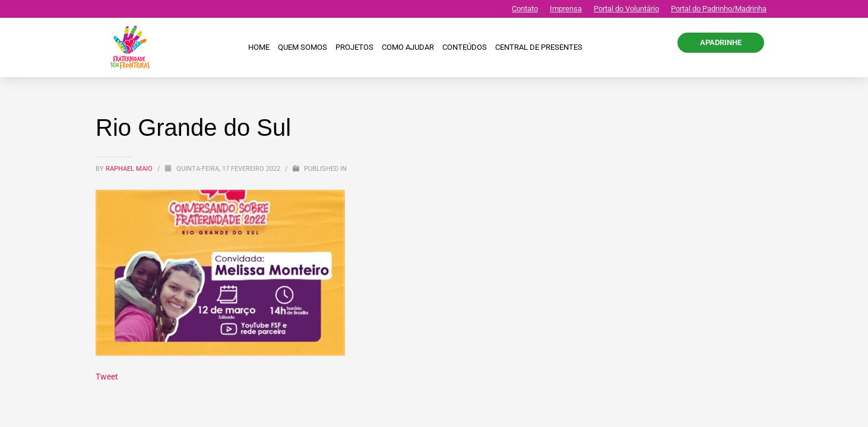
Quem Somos (302, 47)
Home (259, 47)
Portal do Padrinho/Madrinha (719, 9)
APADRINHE (721, 42)
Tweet (107, 377)
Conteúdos (465, 47)
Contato (525, 9)
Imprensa (566, 9)
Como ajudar (408, 47)
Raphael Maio (130, 169)
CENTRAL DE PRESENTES (539, 47)
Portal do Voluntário (626, 9)
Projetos (354, 47)
